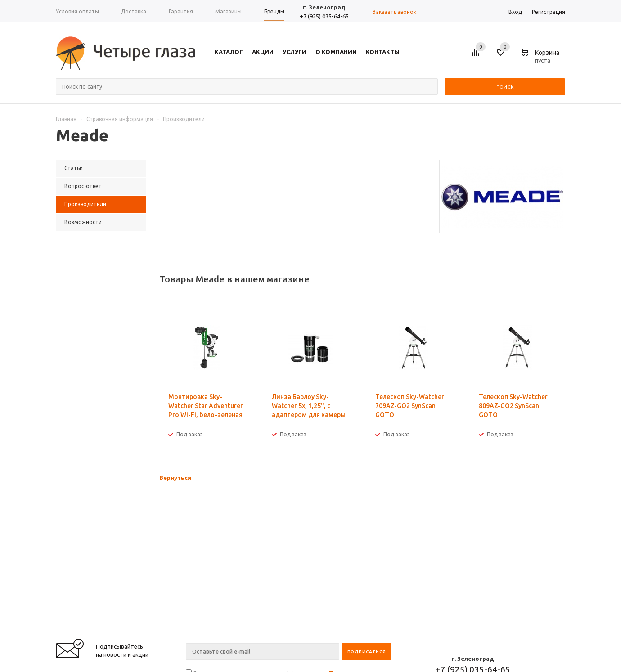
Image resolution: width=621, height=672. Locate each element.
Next (559, 280)
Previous (543, 280)
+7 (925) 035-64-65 (324, 16)
